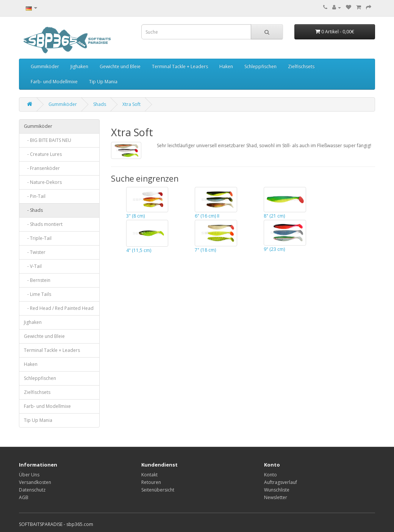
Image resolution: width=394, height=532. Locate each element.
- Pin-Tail (35, 196)
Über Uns (29, 475)
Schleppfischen (260, 66)
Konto (270, 475)
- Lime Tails (38, 294)
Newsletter (276, 497)
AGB (24, 497)
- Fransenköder (42, 168)
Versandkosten (35, 482)
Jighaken (79, 66)
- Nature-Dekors (43, 182)
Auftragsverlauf (281, 482)
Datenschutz (32, 490)
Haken (226, 66)
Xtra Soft (131, 104)
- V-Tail (33, 266)
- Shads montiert (43, 224)
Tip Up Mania (103, 82)
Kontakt (149, 475)
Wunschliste (277, 490)
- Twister (35, 252)
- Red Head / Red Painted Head (59, 308)
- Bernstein (37, 280)
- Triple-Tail (38, 238)
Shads (100, 104)
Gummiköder (45, 66)
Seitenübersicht (158, 490)
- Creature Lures (43, 154)
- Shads (33, 210)
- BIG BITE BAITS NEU (48, 140)
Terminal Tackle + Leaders (180, 66)
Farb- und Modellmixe (54, 82)
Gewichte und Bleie (120, 66)
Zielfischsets (301, 66)
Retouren (151, 482)
